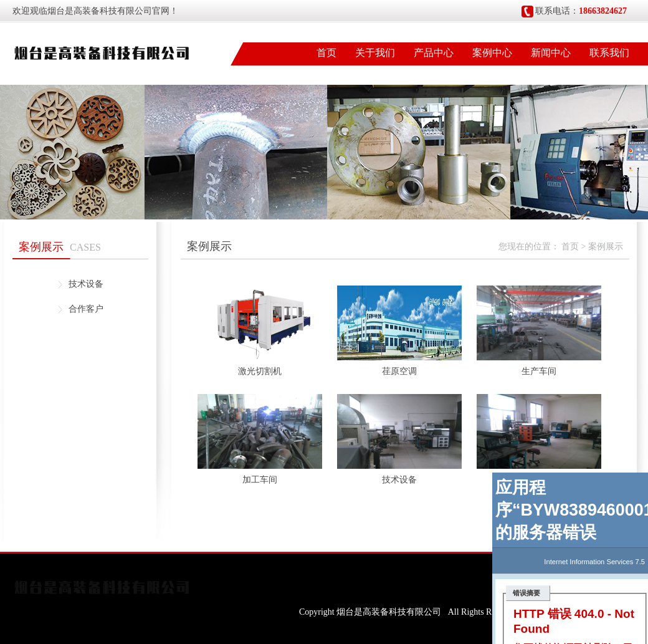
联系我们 (609, 53)
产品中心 (434, 53)
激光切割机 (260, 371)
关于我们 (375, 53)
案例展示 (606, 247)
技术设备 (86, 284)
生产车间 (539, 371)
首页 (326, 53)
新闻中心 (551, 53)
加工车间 (260, 480)
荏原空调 (399, 371)
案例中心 (492, 53)
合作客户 (86, 309)
